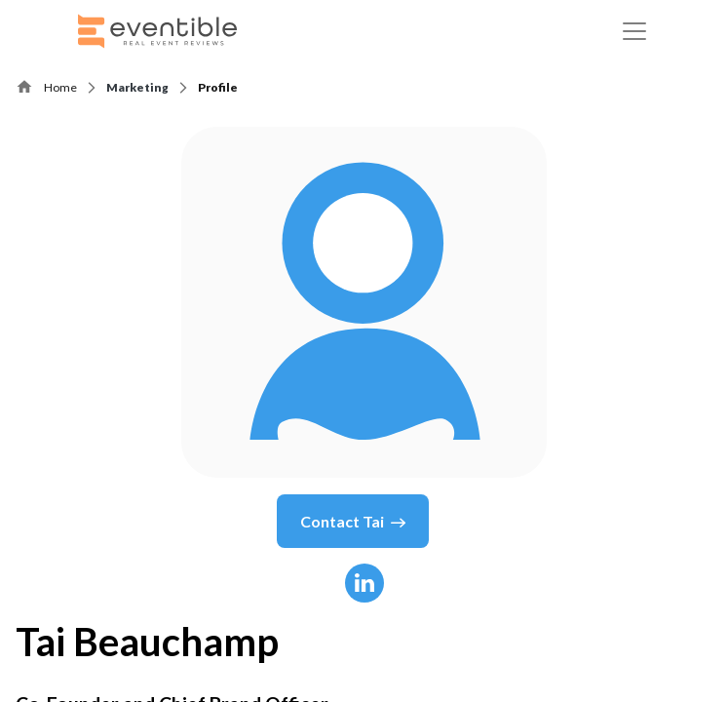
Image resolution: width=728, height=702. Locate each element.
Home (60, 87)
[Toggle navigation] (634, 31)
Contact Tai (353, 522)
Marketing (137, 87)
